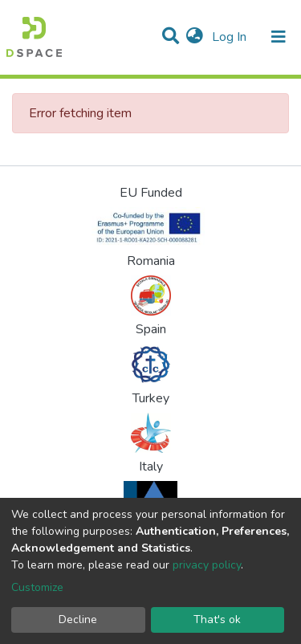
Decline (78, 620)
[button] (195, 37)
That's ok (217, 620)
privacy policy (207, 565)
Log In (231, 37)
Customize (37, 587)
